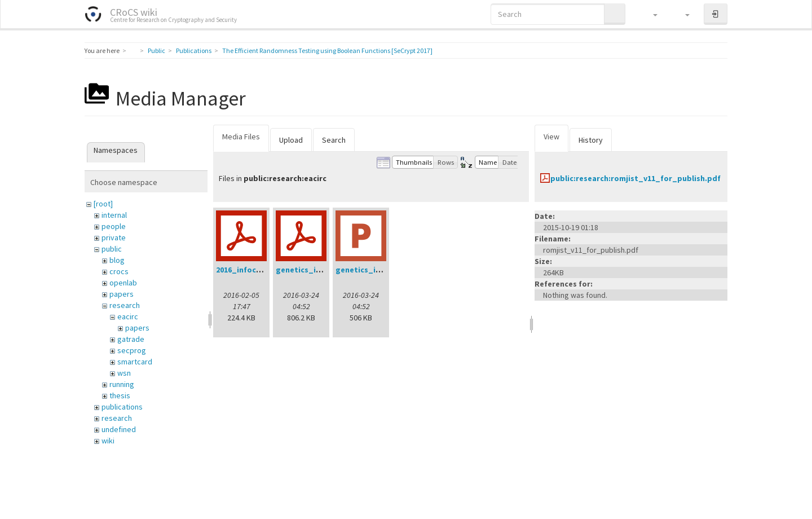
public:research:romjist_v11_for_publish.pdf (636, 178)
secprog (132, 350)
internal (114, 215)
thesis (120, 395)
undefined (119, 429)
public (112, 249)
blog (117, 260)
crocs (119, 271)
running (122, 384)
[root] (103, 204)
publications (122, 407)
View (551, 137)
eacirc (128, 316)
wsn (124, 373)
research (125, 305)
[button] (650, 14)
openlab (123, 283)
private (114, 237)
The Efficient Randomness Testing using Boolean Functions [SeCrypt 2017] (327, 50)
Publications (194, 50)
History (591, 140)
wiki (108, 441)
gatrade (131, 339)
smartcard (135, 362)
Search (334, 140)
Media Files (241, 137)
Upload (291, 140)
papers (122, 294)
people (114, 226)
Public (156, 50)
